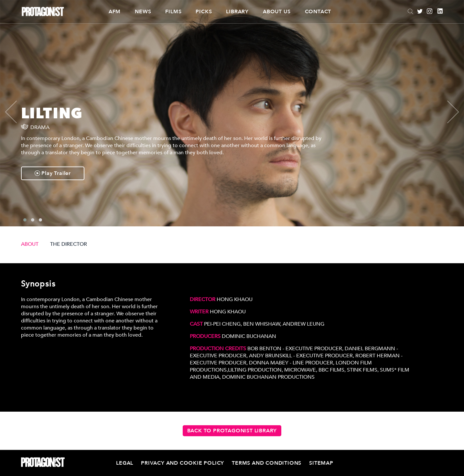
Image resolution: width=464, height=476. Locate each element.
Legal (125, 463)
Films (173, 12)
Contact (318, 12)
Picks (204, 12)
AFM (115, 12)
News (143, 12)
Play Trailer (53, 173)
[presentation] (16, 112)
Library (237, 12)
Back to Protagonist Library (232, 431)
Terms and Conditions (267, 463)
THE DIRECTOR (69, 244)
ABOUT (30, 244)
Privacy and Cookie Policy (183, 463)
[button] (25, 220)
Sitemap (321, 463)
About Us (277, 12)
